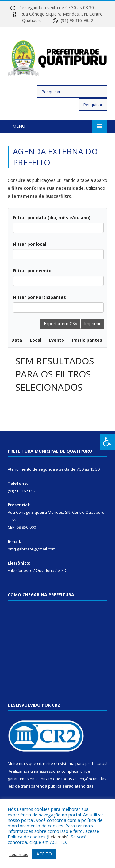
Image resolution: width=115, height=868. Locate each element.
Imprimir (92, 324)
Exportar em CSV (61, 324)
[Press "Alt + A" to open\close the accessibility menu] (107, 442)
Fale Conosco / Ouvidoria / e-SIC (37, 570)
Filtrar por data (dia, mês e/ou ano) (52, 217)
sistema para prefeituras (83, 763)
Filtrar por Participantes (39, 297)
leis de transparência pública (35, 786)
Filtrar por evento (32, 271)
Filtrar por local (30, 244)
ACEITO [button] (44, 854)
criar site (45, 763)
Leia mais (58, 837)
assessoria (50, 771)
